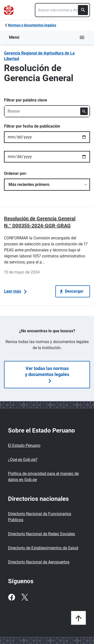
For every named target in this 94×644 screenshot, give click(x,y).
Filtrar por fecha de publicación (32, 126)
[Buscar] (83, 10)
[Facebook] (12, 597)
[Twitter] (25, 597)
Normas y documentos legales (32, 25)
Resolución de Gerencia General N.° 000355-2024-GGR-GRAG (40, 222)
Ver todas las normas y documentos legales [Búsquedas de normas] (47, 374)
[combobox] (62, 10)
